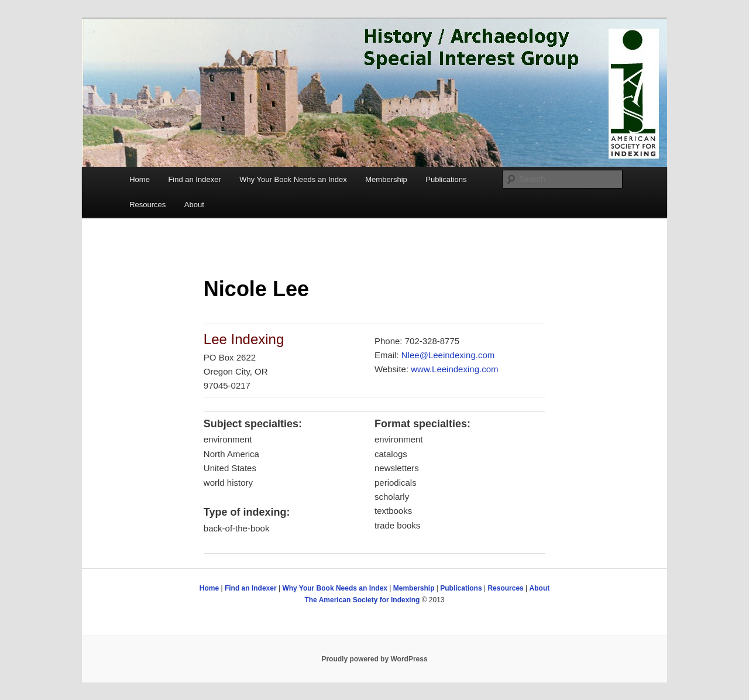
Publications (446, 179)
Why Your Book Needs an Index (293, 179)
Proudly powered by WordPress (374, 659)
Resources (147, 205)
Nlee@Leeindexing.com (448, 355)
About (194, 205)
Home (140, 179)
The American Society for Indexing (362, 600)
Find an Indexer (194, 179)
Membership (386, 179)
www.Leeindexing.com (454, 369)
